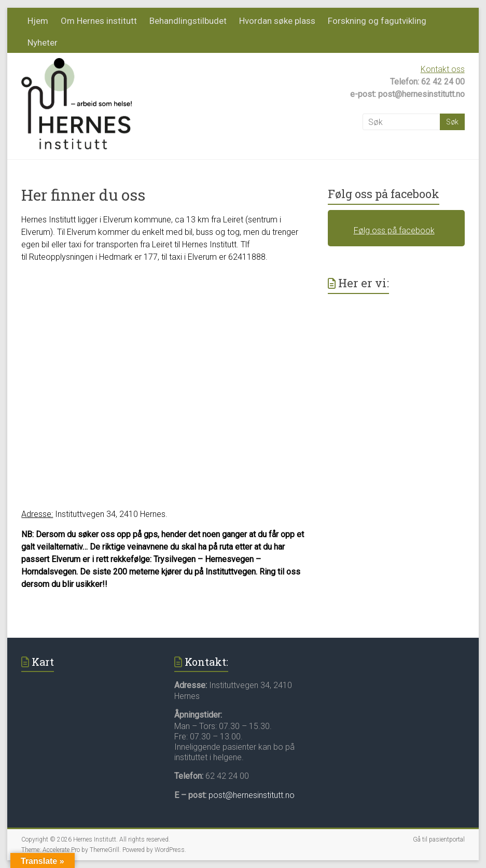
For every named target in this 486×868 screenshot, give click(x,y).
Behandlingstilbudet (188, 21)
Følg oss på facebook (384, 194)
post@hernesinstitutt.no (252, 795)
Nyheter (43, 43)
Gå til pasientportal (439, 839)
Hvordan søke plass (277, 21)
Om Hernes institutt (99, 21)
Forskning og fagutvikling (377, 21)
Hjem (38, 21)
